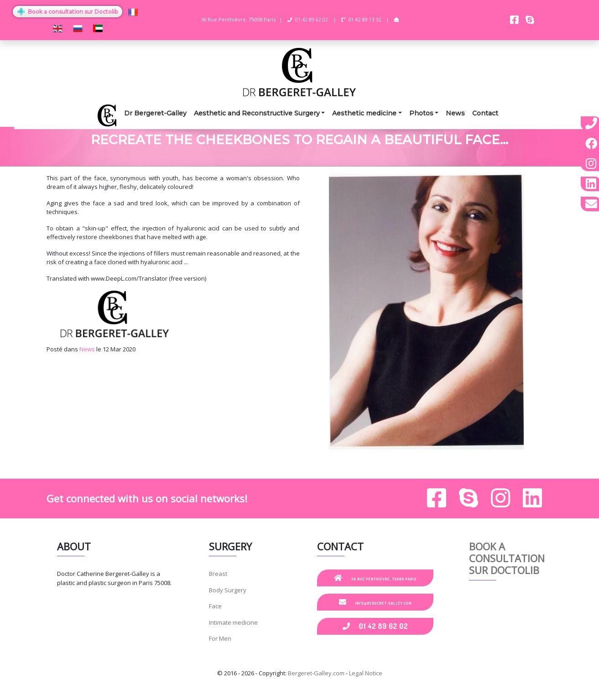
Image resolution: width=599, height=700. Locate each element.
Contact (485, 113)
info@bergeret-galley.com (375, 602)
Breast (218, 574)
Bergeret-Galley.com (316, 673)
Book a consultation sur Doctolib (68, 12)
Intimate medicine (233, 622)
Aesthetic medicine (364, 113)
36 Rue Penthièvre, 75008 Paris (375, 578)
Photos (421, 113)
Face (215, 606)
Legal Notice (366, 673)
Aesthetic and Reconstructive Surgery (257, 113)
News (455, 113)
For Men (220, 638)
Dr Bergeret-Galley (155, 113)
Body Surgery (228, 590)
